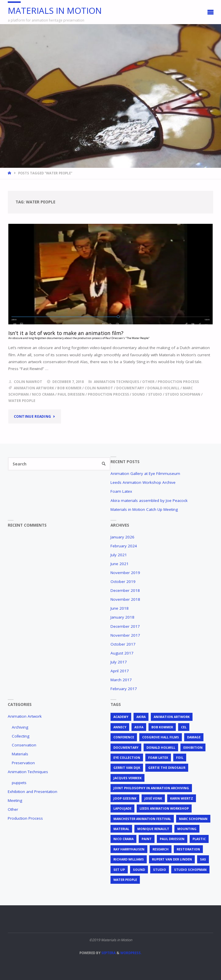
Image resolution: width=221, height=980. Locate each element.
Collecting (21, 736)
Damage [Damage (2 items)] (194, 737)
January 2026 (122, 537)
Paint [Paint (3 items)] (147, 839)
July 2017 (119, 662)
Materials (20, 754)
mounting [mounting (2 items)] (187, 829)
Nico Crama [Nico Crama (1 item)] (123, 839)
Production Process (178, 382)
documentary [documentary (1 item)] (126, 747)
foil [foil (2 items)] (180, 757)
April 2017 (120, 671)
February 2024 (124, 546)
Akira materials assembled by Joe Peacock (149, 500)
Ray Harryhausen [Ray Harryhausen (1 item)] (129, 849)
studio (155, 394)
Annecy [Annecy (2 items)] (120, 727)
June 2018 (120, 608)
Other (148, 382)
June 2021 (120, 564)
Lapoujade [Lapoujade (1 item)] (122, 808)
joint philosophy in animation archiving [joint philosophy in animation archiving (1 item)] (151, 788)
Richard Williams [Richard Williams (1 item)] (129, 859)
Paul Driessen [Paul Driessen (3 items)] (172, 839)
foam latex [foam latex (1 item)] (158, 757)
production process (108, 394)
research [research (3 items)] (161, 849)
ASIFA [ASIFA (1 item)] (139, 727)
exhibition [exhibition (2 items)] (193, 747)
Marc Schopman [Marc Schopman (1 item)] (193, 819)
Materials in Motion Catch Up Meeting (144, 509)
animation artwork (34, 388)
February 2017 (124, 689)
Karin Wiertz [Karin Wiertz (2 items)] (182, 798)
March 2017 (121, 680)
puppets (19, 783)
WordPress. (131, 953)
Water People (22, 401)
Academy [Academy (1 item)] (121, 717)
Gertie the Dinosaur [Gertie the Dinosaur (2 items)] (167, 768)
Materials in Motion (55, 10)
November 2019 (125, 573)
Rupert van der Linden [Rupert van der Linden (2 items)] (172, 859)
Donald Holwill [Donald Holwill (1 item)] (161, 747)
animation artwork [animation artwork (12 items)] (172, 717)
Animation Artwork (25, 716)
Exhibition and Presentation (33, 792)
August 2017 (122, 653)
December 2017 (125, 626)
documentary (130, 388)
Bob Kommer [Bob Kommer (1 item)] (162, 727)
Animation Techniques (116, 382)
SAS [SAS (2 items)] (203, 859)
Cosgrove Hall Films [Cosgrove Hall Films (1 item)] (161, 737)
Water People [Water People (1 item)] (125, 880)
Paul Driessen (71, 394)
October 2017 (123, 644)
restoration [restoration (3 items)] (188, 849)
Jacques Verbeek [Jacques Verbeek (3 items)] (127, 778)
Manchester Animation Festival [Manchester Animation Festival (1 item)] (142, 819)
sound (139, 394)
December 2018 (125, 590)
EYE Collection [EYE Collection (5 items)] (127, 757)
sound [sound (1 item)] (139, 870)
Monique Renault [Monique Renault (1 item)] (153, 829)
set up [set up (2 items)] (119, 870)
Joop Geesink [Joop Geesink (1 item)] (125, 798)
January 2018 (122, 617)
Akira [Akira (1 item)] (141, 717)
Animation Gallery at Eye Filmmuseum (145, 473)
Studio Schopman (183, 394)
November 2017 (125, 635)
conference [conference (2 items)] (124, 737)
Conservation (24, 745)
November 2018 (125, 599)
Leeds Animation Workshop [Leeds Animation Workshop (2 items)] (164, 808)
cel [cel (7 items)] (184, 727)
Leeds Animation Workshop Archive (143, 482)
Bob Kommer (69, 388)
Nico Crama (43, 394)
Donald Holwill (163, 388)
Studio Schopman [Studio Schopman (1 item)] (190, 870)
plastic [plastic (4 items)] (199, 839)
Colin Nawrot (99, 388)
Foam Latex (121, 491)
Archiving (20, 727)
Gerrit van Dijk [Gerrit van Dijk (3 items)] (127, 768)
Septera (108, 953)
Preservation (23, 763)
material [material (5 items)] (121, 829)
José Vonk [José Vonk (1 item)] (153, 798)
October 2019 (123, 582)
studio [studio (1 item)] (160, 870)
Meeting (15, 800)
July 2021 (119, 555)
